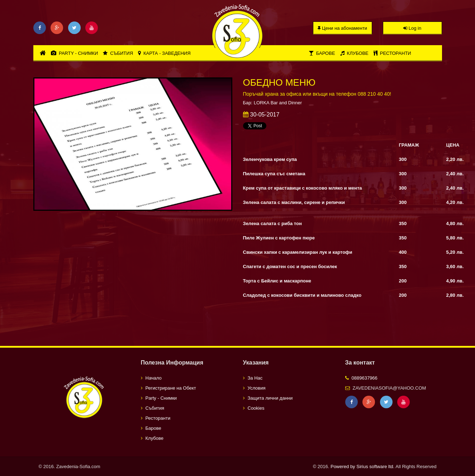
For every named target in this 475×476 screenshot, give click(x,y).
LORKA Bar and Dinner (278, 103)
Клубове (354, 53)
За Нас (255, 378)
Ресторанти (392, 53)
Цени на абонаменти (342, 28)
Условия (257, 388)
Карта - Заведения (164, 53)
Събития (118, 53)
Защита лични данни (270, 398)
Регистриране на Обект (171, 388)
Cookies (256, 408)
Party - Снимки (74, 53)
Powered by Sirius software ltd (362, 467)
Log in (412, 28)
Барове (322, 53)
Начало (154, 378)
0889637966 (365, 378)
